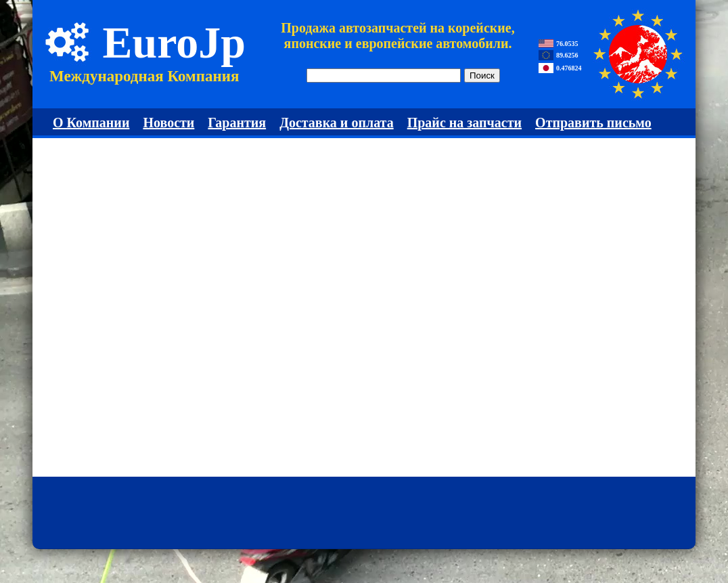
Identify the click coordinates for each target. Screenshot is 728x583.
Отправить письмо (593, 123)
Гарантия (237, 123)
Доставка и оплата (337, 123)
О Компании (91, 123)
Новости (168, 123)
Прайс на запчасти (464, 123)
